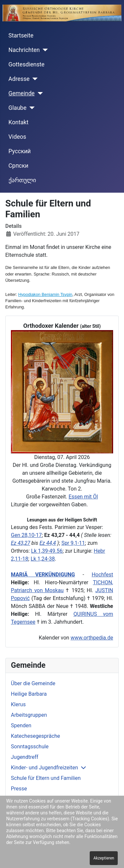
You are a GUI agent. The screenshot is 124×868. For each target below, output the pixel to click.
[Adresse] (34, 79)
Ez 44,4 (48, 543)
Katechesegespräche (35, 736)
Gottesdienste (27, 64)
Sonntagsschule (30, 747)
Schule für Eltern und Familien (46, 778)
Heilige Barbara (29, 694)
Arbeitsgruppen (29, 715)
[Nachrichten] (44, 50)
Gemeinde (22, 93)
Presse (19, 789)
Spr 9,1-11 (73, 543)
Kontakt (19, 122)
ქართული (22, 180)
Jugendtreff (25, 757)
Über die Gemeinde (33, 683)
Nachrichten (24, 50)
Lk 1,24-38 (43, 559)
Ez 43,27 (20, 543)
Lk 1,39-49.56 (47, 551)
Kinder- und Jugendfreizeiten (45, 768)
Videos (17, 137)
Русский (20, 151)
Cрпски (18, 166)
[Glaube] (31, 108)
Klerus (18, 704)
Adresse (19, 79)
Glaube (18, 108)
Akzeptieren (104, 858)
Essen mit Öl (83, 497)
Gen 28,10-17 (26, 535)
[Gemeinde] (39, 93)
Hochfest (102, 575)
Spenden (21, 725)
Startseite (21, 36)
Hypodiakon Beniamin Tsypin (45, 294)
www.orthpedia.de (92, 638)
